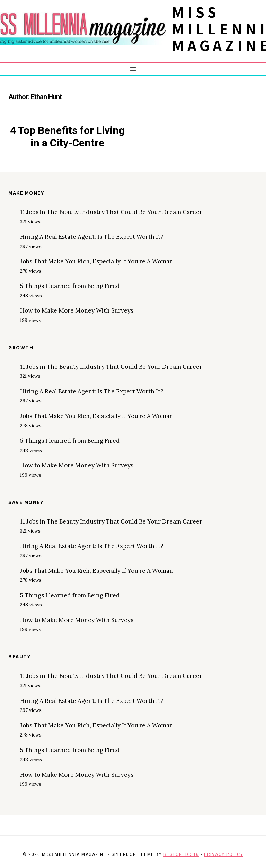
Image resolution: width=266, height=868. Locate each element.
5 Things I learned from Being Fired (70, 286)
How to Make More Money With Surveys (77, 310)
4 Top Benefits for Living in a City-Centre (67, 137)
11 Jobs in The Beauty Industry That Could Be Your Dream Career (111, 212)
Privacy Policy (224, 854)
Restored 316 (181, 854)
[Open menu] (133, 69)
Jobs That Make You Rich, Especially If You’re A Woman (97, 261)
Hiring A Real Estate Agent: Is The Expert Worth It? (92, 237)
